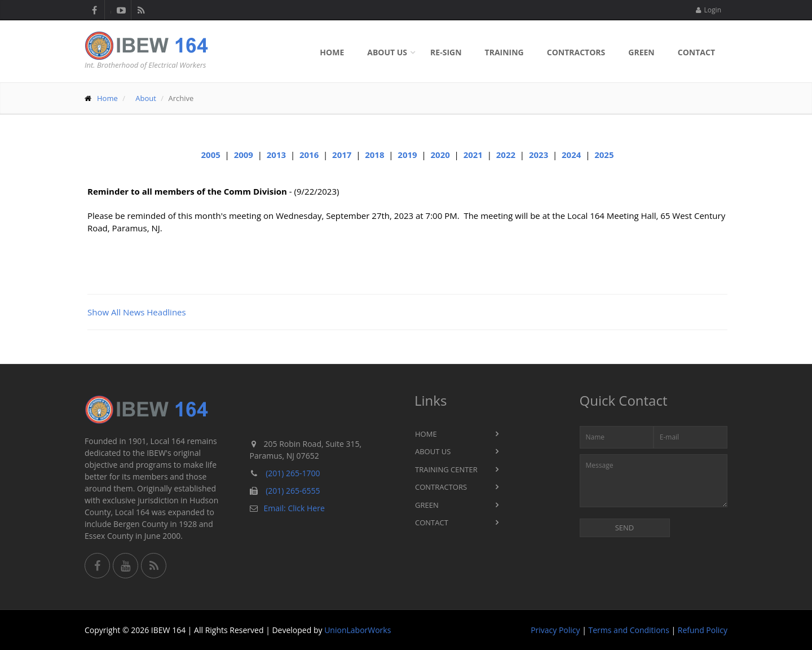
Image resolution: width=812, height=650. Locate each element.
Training (504, 52)
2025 (604, 155)
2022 (506, 155)
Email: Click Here (294, 508)
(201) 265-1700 (293, 473)
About (146, 98)
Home (332, 52)
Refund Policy (703, 630)
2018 (374, 155)
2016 (309, 155)
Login (709, 10)
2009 (244, 155)
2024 (571, 155)
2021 (473, 155)
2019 (407, 155)
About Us (387, 52)
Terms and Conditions (629, 630)
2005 (211, 155)
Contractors (576, 52)
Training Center (446, 469)
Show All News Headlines (137, 312)
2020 (440, 155)
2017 (342, 155)
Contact (696, 52)
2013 (276, 155)
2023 (539, 155)
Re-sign (446, 52)
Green (641, 52)
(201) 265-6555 (293, 491)
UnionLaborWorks (358, 630)
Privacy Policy (555, 630)
